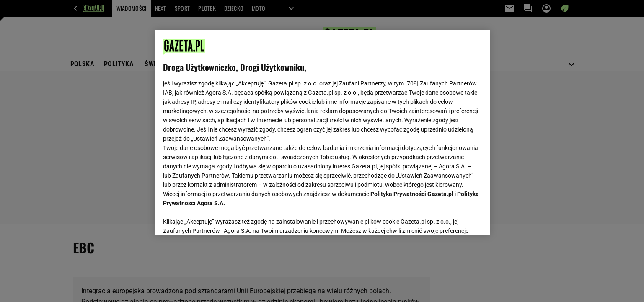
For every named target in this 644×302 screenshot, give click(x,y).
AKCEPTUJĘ (453, 219)
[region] (322, 133)
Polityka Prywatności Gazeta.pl (412, 194)
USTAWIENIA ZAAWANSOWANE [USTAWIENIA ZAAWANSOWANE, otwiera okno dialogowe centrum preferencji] (218, 219)
